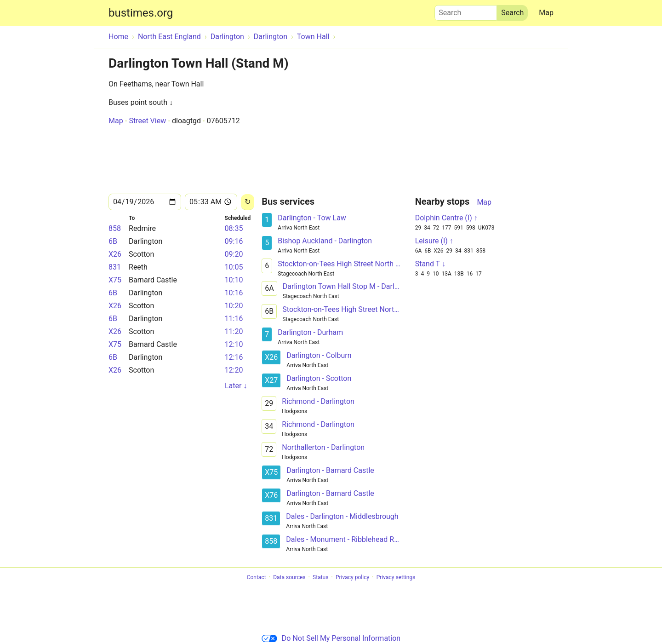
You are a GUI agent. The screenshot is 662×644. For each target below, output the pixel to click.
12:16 (234, 357)
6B (113, 241)
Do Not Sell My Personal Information (331, 638)
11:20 (234, 331)
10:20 (234, 306)
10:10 (234, 280)
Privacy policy (352, 577)
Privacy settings (396, 577)
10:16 (234, 293)
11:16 (234, 319)
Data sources (289, 577)
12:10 (234, 344)
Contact (257, 577)
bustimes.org (141, 13)
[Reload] (248, 202)
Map (546, 13)
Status (320, 577)
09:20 (234, 254)
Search (466, 11)
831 (115, 267)
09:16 (234, 241)
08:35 (234, 228)
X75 (115, 280)
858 (115, 228)
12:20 (234, 370)
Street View (147, 121)
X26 (115, 254)
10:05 (234, 267)
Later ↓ (236, 386)
